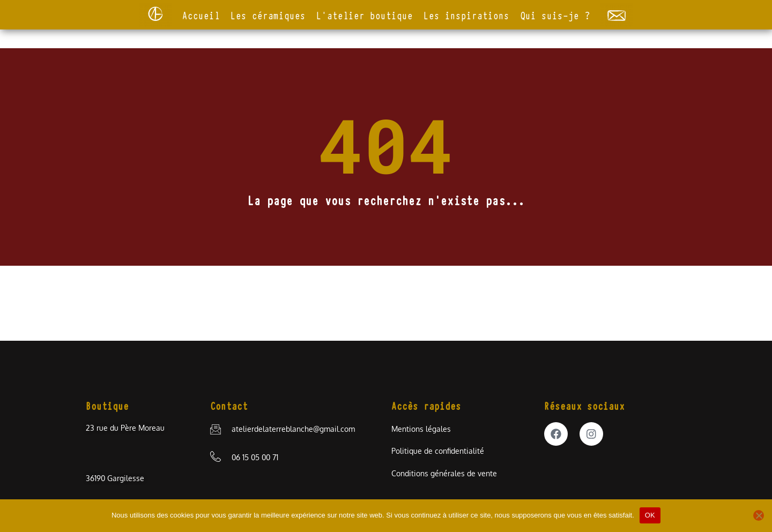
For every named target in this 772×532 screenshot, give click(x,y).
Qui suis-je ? (555, 15)
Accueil (201, 15)
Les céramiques (268, 15)
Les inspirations (466, 15)
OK (650, 515)
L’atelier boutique (365, 15)
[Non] (759, 515)
